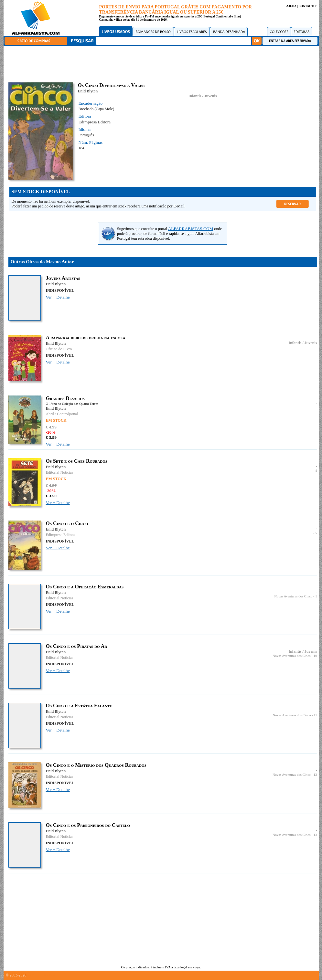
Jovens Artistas (63, 278)
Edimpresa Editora (95, 122)
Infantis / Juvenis (202, 96)
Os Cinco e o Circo (67, 523)
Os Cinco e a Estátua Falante (79, 706)
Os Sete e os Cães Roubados (77, 461)
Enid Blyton (88, 91)
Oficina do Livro (59, 349)
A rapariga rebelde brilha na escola (86, 337)
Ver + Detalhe (58, 297)
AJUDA (291, 6)
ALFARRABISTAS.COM (191, 229)
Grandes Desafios (65, 398)
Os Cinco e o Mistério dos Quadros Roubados (96, 765)
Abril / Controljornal (62, 414)
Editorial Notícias (60, 472)
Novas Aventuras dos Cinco (293, 596)
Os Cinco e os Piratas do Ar (77, 646)
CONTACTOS (308, 6)
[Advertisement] (163, 63)
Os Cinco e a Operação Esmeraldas (85, 587)
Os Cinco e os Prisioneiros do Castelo (88, 825)
